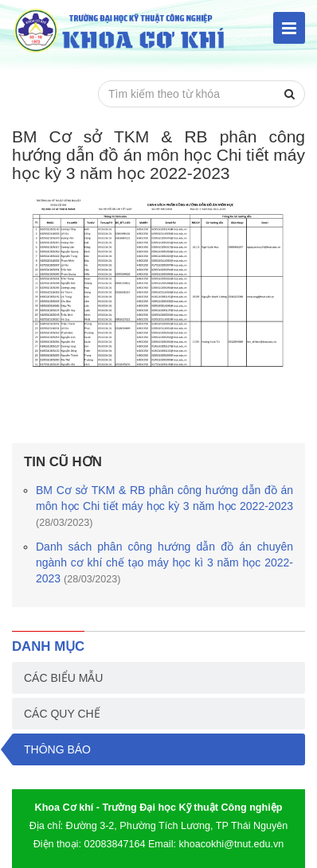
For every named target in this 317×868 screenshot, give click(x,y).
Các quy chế (62, 714)
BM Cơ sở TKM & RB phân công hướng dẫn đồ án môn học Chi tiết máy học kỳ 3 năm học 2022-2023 (164, 506)
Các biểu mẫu (63, 678)
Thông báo (57, 749)
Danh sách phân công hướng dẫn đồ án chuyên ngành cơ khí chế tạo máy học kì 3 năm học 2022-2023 (164, 562)
